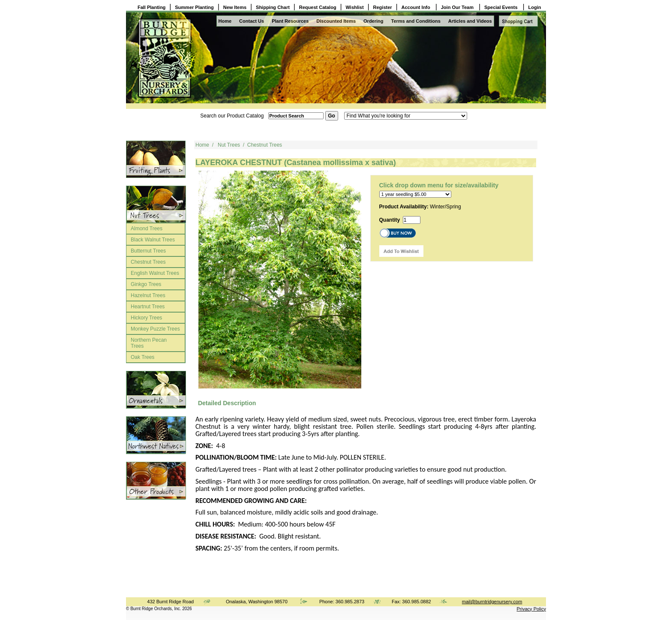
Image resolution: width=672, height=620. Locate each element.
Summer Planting (194, 7)
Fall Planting (151, 7)
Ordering (373, 21)
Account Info (417, 7)
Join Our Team (458, 7)
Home (225, 21)
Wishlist (355, 7)
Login (535, 7)
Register (383, 7)
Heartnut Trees (148, 307)
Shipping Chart (273, 7)
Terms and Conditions (416, 21)
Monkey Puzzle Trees (155, 329)
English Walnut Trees (155, 273)
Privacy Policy (531, 609)
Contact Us (252, 21)
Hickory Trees (146, 318)
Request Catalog (318, 7)
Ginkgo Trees (146, 284)
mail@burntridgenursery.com (492, 602)
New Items (235, 7)
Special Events (502, 7)
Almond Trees (147, 229)
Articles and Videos (470, 21)
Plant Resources (290, 21)
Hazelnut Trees (148, 295)
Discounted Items (336, 21)
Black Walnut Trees (153, 240)
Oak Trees (142, 357)
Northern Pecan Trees (149, 343)
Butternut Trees (148, 251)
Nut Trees (229, 145)
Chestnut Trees (148, 262)
